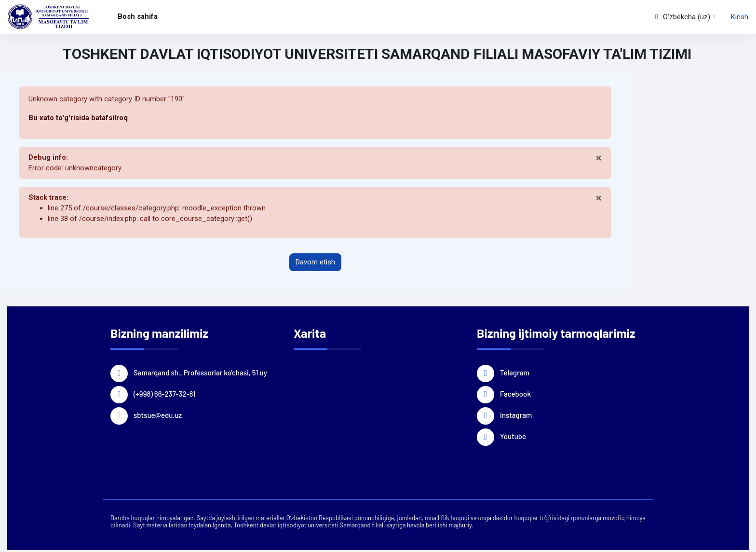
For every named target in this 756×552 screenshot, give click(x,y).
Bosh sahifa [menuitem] (138, 16)
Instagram (516, 416)
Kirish (740, 17)
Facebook (515, 395)
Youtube (513, 437)
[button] (684, 17)
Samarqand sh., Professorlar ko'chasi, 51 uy (200, 373)
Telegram (515, 373)
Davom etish (315, 264)
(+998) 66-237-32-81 (164, 395)
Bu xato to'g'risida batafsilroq (78, 118)
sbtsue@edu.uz (158, 416)
